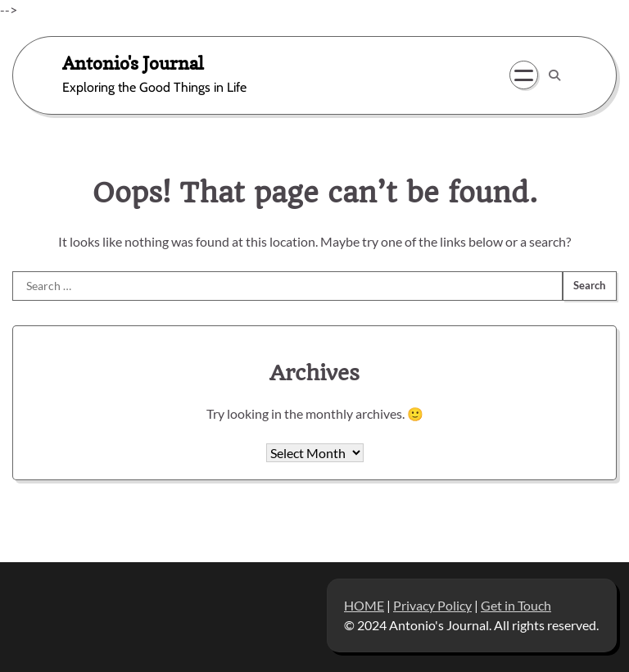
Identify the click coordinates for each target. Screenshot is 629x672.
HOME (364, 605)
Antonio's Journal (133, 63)
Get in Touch (516, 605)
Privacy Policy (432, 605)
